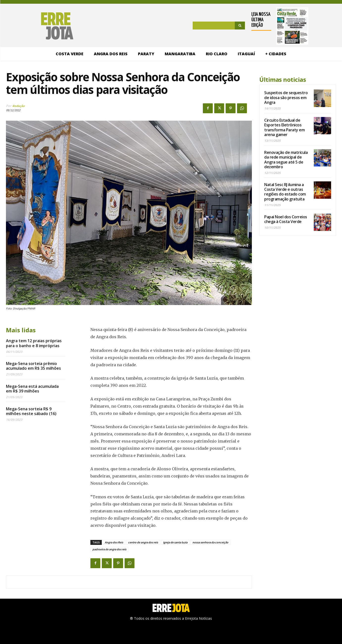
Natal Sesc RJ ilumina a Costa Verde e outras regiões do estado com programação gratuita (285, 192)
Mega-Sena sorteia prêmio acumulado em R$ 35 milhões (33, 366)
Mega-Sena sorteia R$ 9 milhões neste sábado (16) (31, 411)
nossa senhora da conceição (210, 542)
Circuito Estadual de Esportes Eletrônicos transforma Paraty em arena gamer (284, 127)
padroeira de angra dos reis (109, 549)
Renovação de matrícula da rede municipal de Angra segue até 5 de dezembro (286, 160)
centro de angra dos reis (143, 542)
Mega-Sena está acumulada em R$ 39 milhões (32, 389)
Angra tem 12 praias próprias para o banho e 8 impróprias (34, 343)
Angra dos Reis (114, 542)
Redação (18, 106)
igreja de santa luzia (175, 542)
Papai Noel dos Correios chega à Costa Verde (286, 219)
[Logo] (40, 26)
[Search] (240, 26)
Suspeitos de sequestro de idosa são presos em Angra (286, 97)
